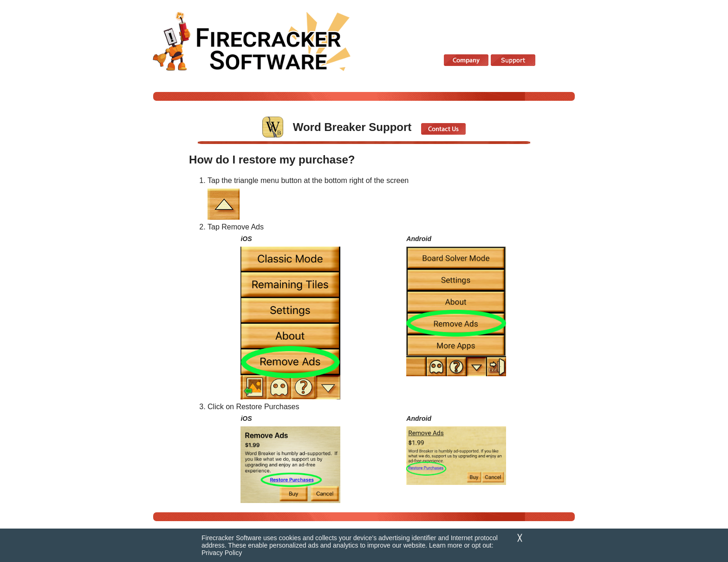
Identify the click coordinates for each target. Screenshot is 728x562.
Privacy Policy (222, 553)
